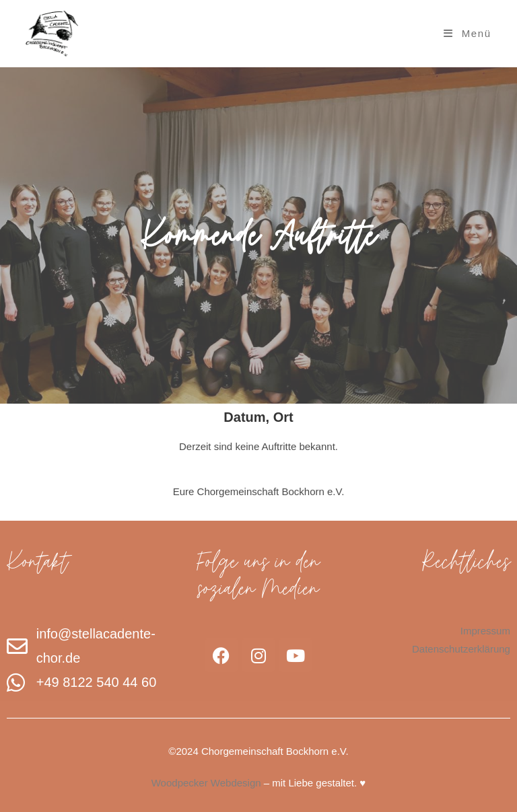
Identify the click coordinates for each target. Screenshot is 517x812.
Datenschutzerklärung (461, 649)
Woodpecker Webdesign (206, 783)
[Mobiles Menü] (467, 33)
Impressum (485, 631)
